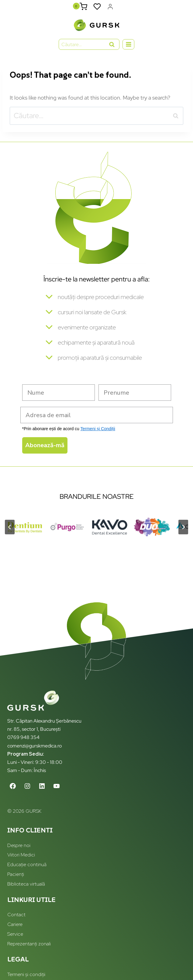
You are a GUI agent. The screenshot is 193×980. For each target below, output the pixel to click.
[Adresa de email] (97, 415)
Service (15, 934)
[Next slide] (183, 527)
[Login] (110, 7)
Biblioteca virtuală (26, 884)
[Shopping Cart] (83, 7)
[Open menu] (128, 44)
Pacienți (16, 874)
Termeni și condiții (26, 974)
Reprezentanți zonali (29, 944)
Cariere (15, 924)
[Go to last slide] (10, 527)
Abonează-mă (45, 445)
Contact (16, 915)
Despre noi (19, 845)
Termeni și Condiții (98, 429)
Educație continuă (27, 864)
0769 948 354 (23, 737)
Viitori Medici (21, 855)
